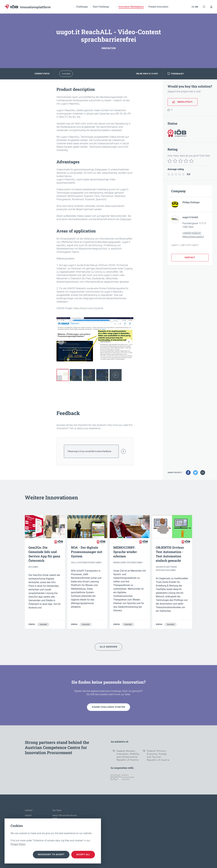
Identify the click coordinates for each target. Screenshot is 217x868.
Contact (29, 810)
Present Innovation (158, 7)
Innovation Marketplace (131, 7)
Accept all (83, 855)
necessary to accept (51, 855)
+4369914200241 (192, 233)
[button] (129, 342)
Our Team (57, 810)
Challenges (82, 7)
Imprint (28, 815)
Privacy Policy (18, 844)
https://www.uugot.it (193, 237)
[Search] (204, 7)
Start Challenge (101, 7)
